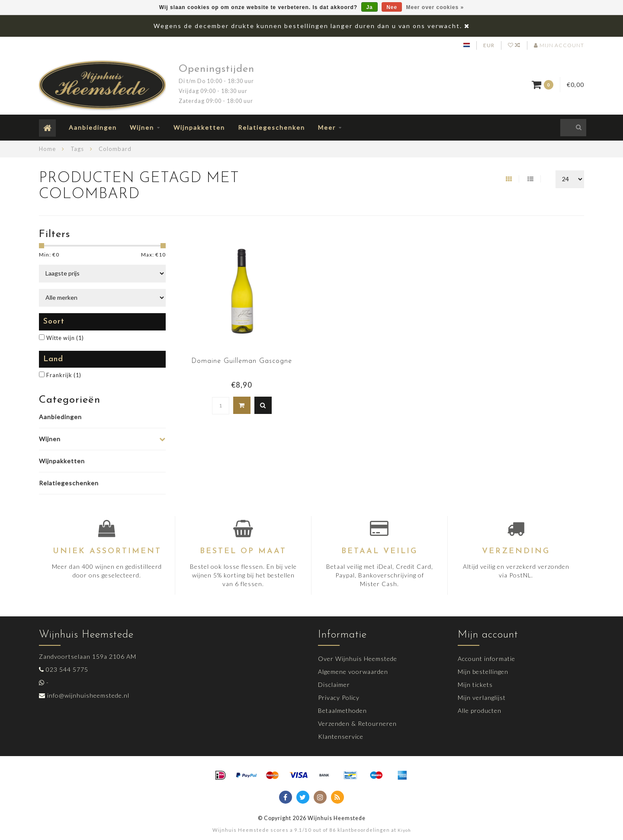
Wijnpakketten (199, 127)
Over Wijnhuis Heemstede (358, 659)
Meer (327, 127)
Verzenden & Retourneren (357, 723)
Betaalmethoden (342, 710)
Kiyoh (404, 830)
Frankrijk (64, 375)
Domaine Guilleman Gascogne (242, 361)
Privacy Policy (339, 697)
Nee (392, 7)
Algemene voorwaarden (353, 672)
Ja (369, 7)
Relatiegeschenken (271, 127)
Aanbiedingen (93, 127)
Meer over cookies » (435, 7)
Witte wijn (65, 338)
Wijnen (142, 127)
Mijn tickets (475, 685)
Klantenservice (341, 736)
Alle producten (480, 710)
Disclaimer (334, 685)
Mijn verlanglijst (482, 697)
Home (47, 149)
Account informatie (487, 659)
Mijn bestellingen (483, 672)
